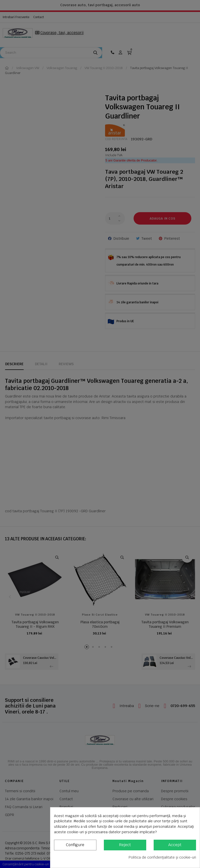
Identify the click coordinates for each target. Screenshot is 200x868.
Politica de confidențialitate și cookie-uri (162, 857)
